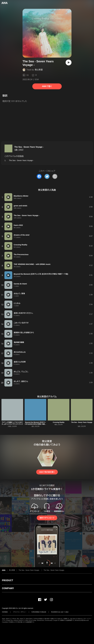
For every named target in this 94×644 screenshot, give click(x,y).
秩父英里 (39, 70)
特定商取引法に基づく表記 (60, 612)
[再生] (69, 62)
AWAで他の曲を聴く (47, 472)
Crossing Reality (59, 422)
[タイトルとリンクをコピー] (55, 176)
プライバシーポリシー (20, 612)
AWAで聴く (47, 86)
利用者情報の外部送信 (39, 612)
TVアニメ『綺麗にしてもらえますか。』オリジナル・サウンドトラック (12, 423)
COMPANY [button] (8, 588)
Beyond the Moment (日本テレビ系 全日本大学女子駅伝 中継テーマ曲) (35, 424)
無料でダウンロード (47, 518)
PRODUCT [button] (8, 580)
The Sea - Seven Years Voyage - (29, 147)
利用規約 (5, 612)
